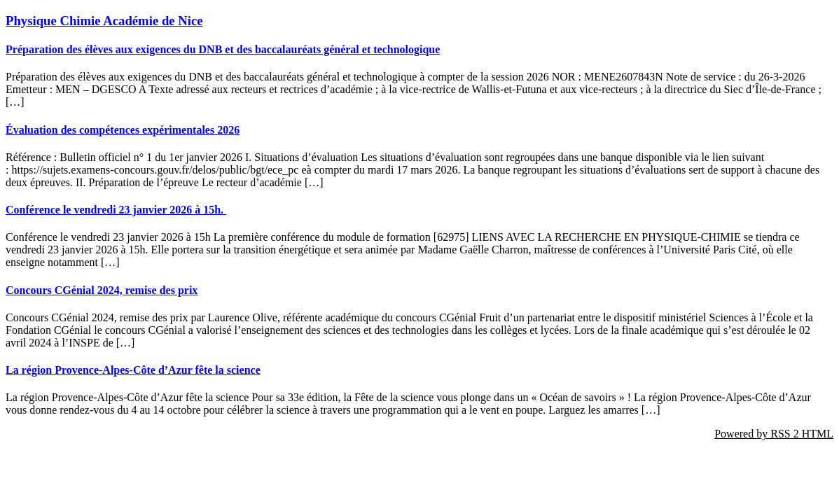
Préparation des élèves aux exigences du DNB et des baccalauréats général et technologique (223, 49)
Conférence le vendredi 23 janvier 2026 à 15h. (116, 210)
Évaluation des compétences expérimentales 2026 (123, 130)
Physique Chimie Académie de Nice (104, 21)
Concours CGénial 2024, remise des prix (102, 290)
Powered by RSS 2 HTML (774, 434)
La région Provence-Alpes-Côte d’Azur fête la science (133, 370)
